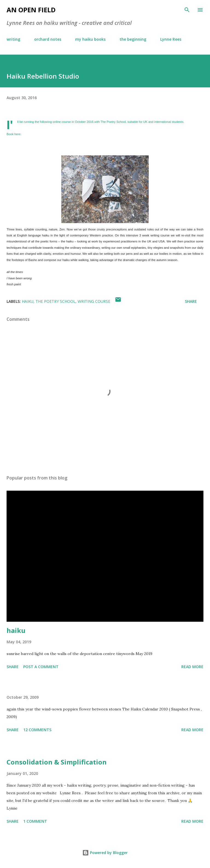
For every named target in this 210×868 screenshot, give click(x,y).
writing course (94, 301)
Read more (192, 667)
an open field (31, 10)
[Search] (187, 10)
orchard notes (48, 39)
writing (13, 39)
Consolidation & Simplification (57, 762)
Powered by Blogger (105, 853)
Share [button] (191, 301)
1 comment (35, 821)
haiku (28, 301)
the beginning (133, 39)
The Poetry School (113, 122)
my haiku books (90, 39)
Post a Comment (41, 667)
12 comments (37, 730)
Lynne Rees (171, 39)
